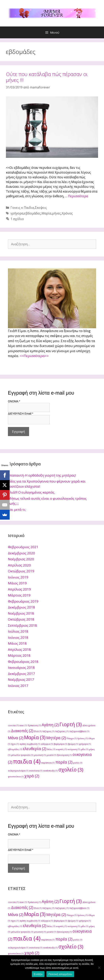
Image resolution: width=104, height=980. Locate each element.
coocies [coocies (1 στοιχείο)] (13, 725)
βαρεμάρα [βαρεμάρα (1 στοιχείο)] (61, 744)
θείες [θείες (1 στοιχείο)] (51, 749)
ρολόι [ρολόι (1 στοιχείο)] (78, 763)
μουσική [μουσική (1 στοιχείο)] (40, 755)
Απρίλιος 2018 (19, 649)
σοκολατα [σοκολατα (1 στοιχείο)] (36, 771)
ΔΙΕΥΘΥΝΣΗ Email (21, 414)
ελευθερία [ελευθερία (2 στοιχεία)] (35, 749)
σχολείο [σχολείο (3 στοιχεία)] (71, 770)
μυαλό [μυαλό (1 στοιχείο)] (52, 755)
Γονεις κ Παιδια (22, 208)
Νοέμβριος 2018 (21, 613)
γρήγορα (17, 213)
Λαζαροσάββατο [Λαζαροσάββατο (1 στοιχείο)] (79, 731)
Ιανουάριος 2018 (21, 667)
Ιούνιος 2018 (18, 637)
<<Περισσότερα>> (34, 356)
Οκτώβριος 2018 (21, 619)
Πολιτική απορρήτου (60, 974)
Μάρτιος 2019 (19, 595)
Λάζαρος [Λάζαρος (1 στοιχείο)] (48, 731)
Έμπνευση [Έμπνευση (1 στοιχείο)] (34, 725)
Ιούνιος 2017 (18, 686)
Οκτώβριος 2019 (21, 571)
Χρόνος (67, 213)
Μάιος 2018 (17, 643)
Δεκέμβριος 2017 (21, 674)
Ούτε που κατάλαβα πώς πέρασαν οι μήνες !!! (47, 77)
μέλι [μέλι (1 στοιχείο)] (85, 749)
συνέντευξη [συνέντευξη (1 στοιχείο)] (50, 771)
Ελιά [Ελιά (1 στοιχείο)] (38, 731)
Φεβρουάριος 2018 (23, 662)
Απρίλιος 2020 (19, 565)
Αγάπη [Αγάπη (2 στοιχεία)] (50, 725)
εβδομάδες (32, 213)
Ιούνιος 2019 (18, 577)
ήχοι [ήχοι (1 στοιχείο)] (15, 744)
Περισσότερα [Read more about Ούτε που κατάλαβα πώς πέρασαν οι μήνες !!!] (78, 196)
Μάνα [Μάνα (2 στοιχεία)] (16, 738)
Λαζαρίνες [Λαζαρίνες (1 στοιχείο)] (62, 731)
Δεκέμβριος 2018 (21, 607)
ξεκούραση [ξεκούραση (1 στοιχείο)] (64, 755)
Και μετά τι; (17, 509)
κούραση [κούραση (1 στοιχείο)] (74, 749)
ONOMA (14, 401)
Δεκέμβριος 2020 (21, 553)
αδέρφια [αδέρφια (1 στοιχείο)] (47, 744)
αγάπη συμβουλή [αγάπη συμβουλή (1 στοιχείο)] (30, 744)
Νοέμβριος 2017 (21, 680)
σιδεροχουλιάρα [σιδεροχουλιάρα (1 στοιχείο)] (18, 771)
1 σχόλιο (17, 219)
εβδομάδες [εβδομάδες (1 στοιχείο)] (15, 749)
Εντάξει (38, 974)
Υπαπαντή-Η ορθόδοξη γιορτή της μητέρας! (42, 475)
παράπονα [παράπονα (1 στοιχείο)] (48, 763)
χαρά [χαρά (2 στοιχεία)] (32, 776)
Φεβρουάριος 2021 (23, 547)
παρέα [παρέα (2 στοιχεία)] (64, 762)
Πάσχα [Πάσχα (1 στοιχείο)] (72, 738)
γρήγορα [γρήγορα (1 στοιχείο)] (85, 744)
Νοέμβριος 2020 (21, 559)
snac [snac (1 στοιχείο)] (23, 725)
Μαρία (46, 213)
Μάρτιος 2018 (19, 655)
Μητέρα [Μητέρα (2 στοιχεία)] (56, 738)
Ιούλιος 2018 (18, 631)
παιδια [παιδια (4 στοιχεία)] (27, 761)
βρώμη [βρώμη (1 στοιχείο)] (73, 744)
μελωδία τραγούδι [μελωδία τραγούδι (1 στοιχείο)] (22, 755)
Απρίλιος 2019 (19, 589)
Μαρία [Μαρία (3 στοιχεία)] (35, 737)
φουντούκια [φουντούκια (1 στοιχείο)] (16, 777)
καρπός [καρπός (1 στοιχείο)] (61, 749)
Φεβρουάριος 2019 (23, 601)
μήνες (56, 213)
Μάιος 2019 (17, 583)
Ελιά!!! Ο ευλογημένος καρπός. (32, 492)
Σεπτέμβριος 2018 (22, 625)
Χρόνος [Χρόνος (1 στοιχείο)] (83, 738)
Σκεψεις (41, 208)
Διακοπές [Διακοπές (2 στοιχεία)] (22, 731)
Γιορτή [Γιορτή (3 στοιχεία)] (71, 724)
